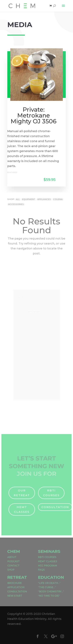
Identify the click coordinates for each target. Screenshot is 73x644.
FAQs (41, 572)
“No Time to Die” (49, 598)
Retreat (17, 580)
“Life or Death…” (49, 586)
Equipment (29, 199)
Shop (11, 572)
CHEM (14, 554)
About (12, 560)
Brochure (15, 586)
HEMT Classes (22, 511)
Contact (13, 568)
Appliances (44, 199)
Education (51, 580)
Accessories (16, 204)
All (18, 199)
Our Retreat (22, 495)
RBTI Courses (51, 495)
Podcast (13, 564)
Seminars (49, 554)
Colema (58, 199)
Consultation (54, 508)
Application (16, 590)
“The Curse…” (47, 590)
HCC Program (48, 568)
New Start (15, 598)
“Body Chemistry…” (51, 594)
